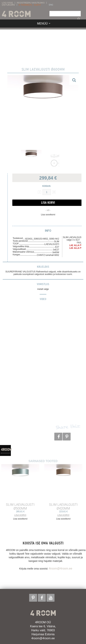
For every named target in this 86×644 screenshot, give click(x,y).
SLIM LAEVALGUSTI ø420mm (63, 506)
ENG (51, 5)
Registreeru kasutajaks (31, 3)
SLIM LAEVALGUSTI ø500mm (20, 506)
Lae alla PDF (77, 245)
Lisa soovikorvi (48, 215)
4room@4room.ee (61, 568)
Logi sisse (7, 3)
